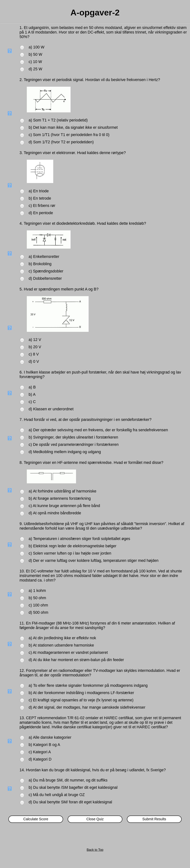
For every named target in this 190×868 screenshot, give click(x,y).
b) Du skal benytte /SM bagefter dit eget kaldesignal (73, 788)
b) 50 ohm (37, 598)
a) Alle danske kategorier (50, 737)
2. (22, 80)
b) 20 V (35, 347)
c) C (32, 402)
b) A (32, 394)
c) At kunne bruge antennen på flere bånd (64, 506)
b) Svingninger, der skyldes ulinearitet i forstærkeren (73, 437)
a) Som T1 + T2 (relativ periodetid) (58, 120)
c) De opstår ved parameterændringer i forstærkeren (74, 445)
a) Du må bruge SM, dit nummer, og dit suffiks (68, 780)
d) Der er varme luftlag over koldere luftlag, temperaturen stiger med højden (94, 561)
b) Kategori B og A (44, 745)
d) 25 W (35, 69)
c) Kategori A (40, 752)
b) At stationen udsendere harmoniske (61, 645)
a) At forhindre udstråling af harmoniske (62, 491)
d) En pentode (41, 213)
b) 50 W (35, 54)
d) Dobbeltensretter (45, 278)
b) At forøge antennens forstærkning (60, 498)
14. (23, 770)
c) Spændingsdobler (46, 271)
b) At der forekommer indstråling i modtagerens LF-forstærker (81, 693)
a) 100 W (36, 47)
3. (22, 153)
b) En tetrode (40, 198)
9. (22, 524)
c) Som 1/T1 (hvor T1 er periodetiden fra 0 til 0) (69, 135)
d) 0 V (34, 362)
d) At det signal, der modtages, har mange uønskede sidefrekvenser (87, 707)
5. (22, 289)
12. (23, 671)
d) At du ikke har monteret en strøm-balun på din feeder (76, 660)
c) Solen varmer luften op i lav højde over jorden (70, 553)
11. (23, 623)
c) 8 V (34, 354)
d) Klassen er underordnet (51, 409)
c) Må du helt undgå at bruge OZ (57, 795)
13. (23, 718)
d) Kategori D (40, 759)
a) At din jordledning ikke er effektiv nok (62, 638)
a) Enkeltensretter (44, 257)
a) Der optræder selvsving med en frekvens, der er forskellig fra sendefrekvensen (98, 430)
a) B (32, 387)
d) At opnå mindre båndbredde (55, 513)
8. (22, 463)
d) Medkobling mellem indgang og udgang (65, 452)
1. (22, 28)
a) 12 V (35, 340)
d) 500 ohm (38, 612)
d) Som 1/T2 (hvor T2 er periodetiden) (61, 142)
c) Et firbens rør (42, 206)
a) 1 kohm (37, 591)
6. (22, 372)
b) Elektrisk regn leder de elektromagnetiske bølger (72, 546)
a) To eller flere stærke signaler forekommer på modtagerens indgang (88, 686)
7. (22, 420)
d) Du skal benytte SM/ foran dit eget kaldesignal (70, 802)
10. (23, 571)
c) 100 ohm (38, 605)
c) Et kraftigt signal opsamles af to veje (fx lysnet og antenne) (81, 700)
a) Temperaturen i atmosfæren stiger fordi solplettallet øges (79, 539)
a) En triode (39, 191)
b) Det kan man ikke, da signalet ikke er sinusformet (73, 127)
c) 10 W (35, 62)
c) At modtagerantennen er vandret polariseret (68, 653)
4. (22, 223)
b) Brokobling (40, 264)
